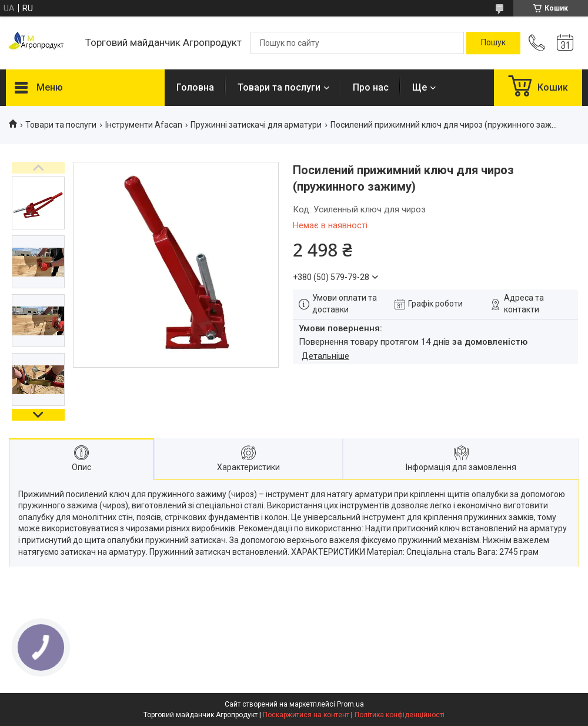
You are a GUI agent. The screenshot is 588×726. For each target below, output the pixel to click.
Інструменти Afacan (144, 125)
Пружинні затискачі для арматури (256, 125)
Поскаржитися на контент (306, 715)
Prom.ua (350, 704)
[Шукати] (493, 43)
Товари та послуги (279, 87)
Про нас (371, 87)
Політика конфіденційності (400, 715)
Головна (195, 87)
